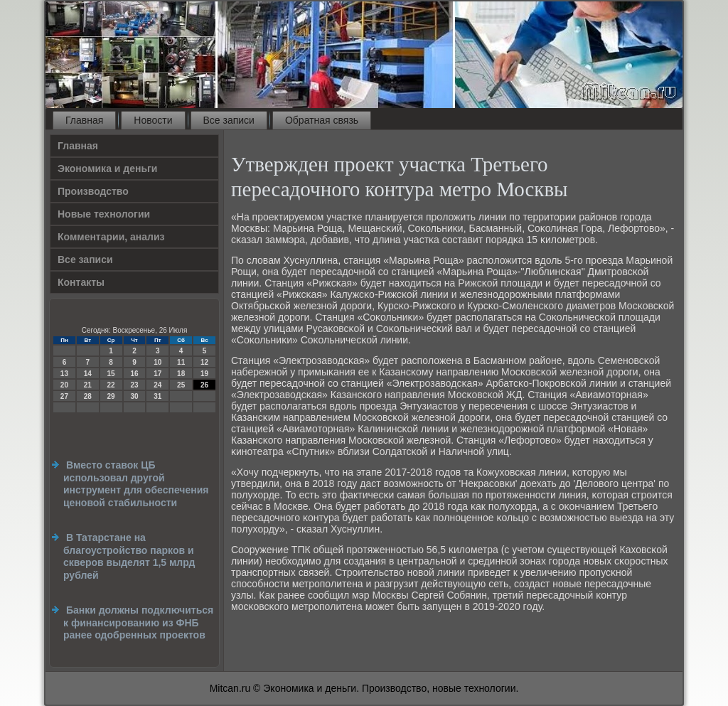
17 (157, 374)
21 (88, 385)
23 (134, 385)
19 (204, 374)
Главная (84, 120)
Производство (93, 191)
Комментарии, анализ (111, 237)
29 (111, 396)
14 (88, 374)
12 (204, 362)
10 (157, 362)
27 (64, 396)
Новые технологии (104, 214)
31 (157, 396)
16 (134, 374)
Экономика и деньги (107, 169)
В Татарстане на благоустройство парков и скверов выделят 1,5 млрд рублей (129, 556)
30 (134, 396)
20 (64, 385)
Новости (153, 120)
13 (64, 374)
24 (157, 385)
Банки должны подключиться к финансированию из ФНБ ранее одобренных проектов (138, 622)
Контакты (81, 282)
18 (181, 374)
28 (88, 396)
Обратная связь (322, 120)
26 (204, 385)
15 (111, 374)
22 (111, 385)
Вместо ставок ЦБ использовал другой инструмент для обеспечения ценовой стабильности (136, 484)
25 (181, 385)
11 (181, 362)
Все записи (229, 120)
